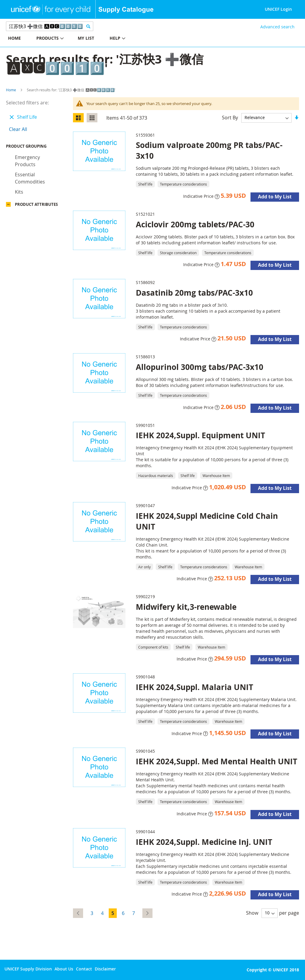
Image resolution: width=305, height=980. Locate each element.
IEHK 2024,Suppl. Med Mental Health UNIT (217, 761)
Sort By (230, 117)
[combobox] (50, 26)
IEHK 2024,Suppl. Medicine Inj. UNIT (204, 842)
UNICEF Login (278, 9)
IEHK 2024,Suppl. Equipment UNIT (200, 435)
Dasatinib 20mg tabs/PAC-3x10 (194, 293)
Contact (84, 969)
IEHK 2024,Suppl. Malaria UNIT (194, 687)
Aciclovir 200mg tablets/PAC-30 (195, 224)
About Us (64, 969)
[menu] (76, 39)
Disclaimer (105, 969)
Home (11, 90)
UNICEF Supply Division (28, 969)
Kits (19, 193)
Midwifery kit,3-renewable (186, 607)
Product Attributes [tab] (36, 206)
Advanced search (277, 27)
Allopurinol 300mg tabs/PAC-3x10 (200, 367)
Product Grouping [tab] (35, 148)
